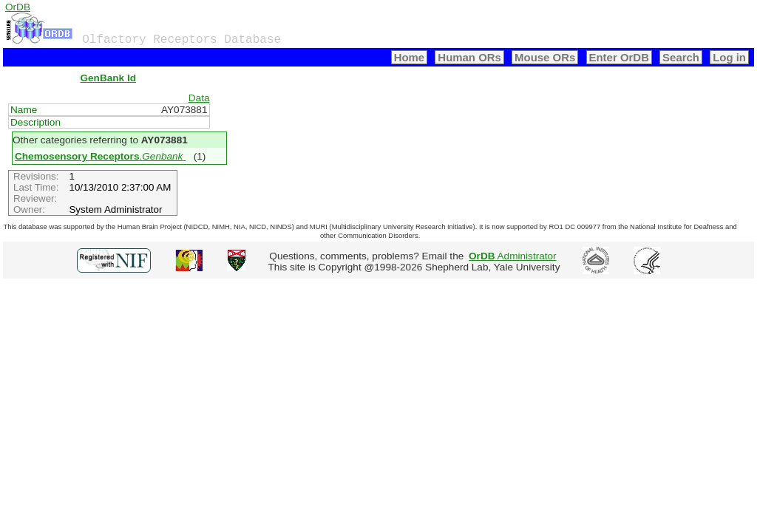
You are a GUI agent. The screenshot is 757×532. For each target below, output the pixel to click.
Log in (729, 57)
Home (410, 57)
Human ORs (469, 57)
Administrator (513, 256)
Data (199, 98)
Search (681, 57)
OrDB (18, 7)
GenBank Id (108, 78)
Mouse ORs (545, 57)
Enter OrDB (619, 57)
